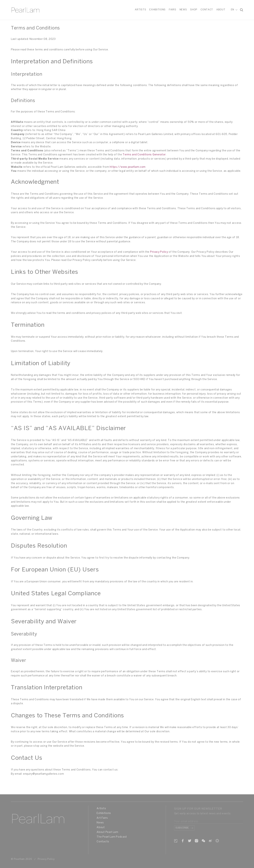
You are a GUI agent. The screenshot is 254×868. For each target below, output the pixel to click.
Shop (194, 10)
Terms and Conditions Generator (144, 155)
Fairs (173, 10)
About (221, 10)
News (183, 10)
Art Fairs (102, 818)
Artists (140, 10)
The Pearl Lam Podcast (112, 837)
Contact (207, 10)
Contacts (103, 842)
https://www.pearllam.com (128, 167)
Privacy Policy (159, 252)
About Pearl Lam (107, 832)
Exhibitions (157, 10)
